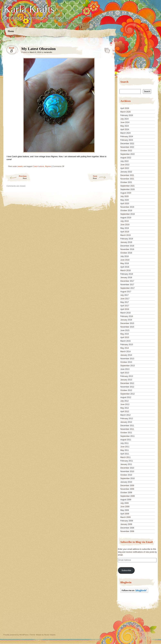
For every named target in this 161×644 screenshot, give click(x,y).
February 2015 (127, 345)
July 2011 (124, 443)
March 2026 (125, 112)
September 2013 (127, 366)
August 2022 (126, 158)
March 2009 (125, 517)
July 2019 (124, 221)
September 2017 (127, 288)
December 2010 (127, 468)
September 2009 (127, 496)
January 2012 (126, 422)
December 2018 (127, 246)
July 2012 (124, 401)
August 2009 (126, 500)
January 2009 (126, 524)
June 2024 (125, 122)
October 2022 (126, 151)
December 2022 (127, 144)
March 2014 (125, 352)
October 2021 (126, 182)
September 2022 (127, 154)
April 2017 (125, 306)
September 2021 (127, 186)
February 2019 (127, 239)
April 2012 (125, 411)
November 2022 (127, 147)
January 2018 (126, 278)
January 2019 (126, 242)
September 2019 (127, 214)
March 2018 (125, 270)
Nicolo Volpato (50, 635)
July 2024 (124, 119)
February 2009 (127, 521)
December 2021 (127, 175)
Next (103, 177)
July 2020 (124, 196)
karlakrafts (48, 52)
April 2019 (125, 232)
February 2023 (127, 140)
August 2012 (126, 397)
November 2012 (127, 387)
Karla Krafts (29, 9)
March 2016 (125, 313)
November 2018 (127, 249)
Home (11, 31)
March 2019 (125, 235)
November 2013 (127, 359)
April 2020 (125, 204)
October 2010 (126, 475)
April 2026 (125, 108)
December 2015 (127, 323)
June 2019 (125, 225)
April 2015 (125, 337)
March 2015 (125, 341)
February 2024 (127, 137)
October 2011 (126, 433)
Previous (16, 177)
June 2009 (125, 507)
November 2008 (127, 531)
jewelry (20, 166)
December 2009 (127, 486)
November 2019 (127, 207)
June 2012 (125, 404)
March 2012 (125, 415)
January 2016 (126, 320)
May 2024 (125, 126)
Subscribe (126, 570)
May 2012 (125, 408)
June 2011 (125, 447)
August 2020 (126, 193)
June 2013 (125, 369)
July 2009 (124, 503)
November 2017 (127, 285)
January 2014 (126, 355)
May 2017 (125, 302)
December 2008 (127, 528)
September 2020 (127, 189)
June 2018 (125, 260)
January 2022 (126, 172)
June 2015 (125, 330)
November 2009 (127, 489)
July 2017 (124, 295)
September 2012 (127, 394)
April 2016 (125, 309)
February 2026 (127, 115)
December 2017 (127, 281)
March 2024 (125, 133)
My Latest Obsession (106, 50)
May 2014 (125, 348)
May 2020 (125, 200)
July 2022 (124, 161)
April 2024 (125, 129)
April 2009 (125, 514)
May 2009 (125, 510)
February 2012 (127, 419)
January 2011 (126, 464)
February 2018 (127, 274)
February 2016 (127, 316)
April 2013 (125, 373)
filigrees (48, 166)
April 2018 (125, 267)
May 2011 (125, 450)
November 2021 (127, 179)
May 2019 (125, 228)
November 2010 (127, 471)
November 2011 (127, 429)
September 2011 (127, 436)
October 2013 (126, 362)
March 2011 (125, 457)
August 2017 (126, 292)
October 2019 (126, 211)
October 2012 (126, 390)
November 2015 (127, 327)
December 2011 (127, 426)
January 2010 (126, 482)
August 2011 (126, 440)
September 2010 (127, 478)
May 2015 (125, 334)
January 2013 (126, 380)
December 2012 (127, 383)
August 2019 (126, 218)
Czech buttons (38, 166)
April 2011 (125, 454)
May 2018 (125, 263)
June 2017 (125, 299)
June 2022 (125, 165)
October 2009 (126, 493)
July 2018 (124, 256)
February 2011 (127, 461)
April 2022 (125, 168)
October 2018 (126, 253)
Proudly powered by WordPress (16, 635)
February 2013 (127, 376)
